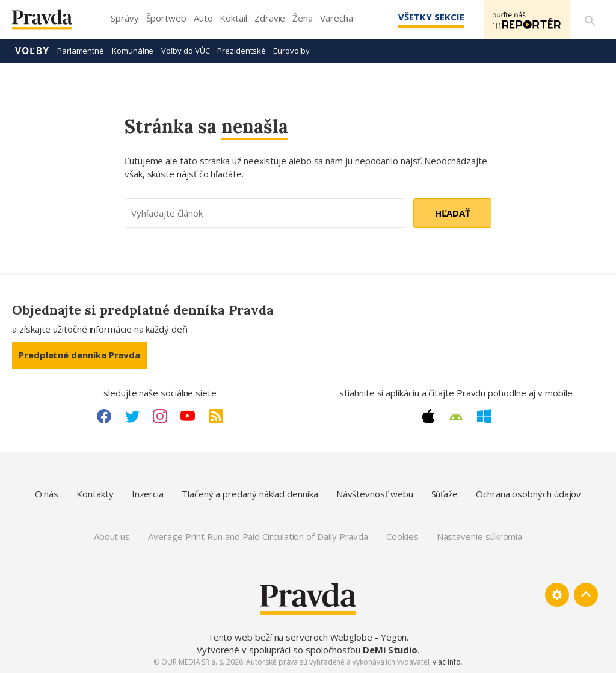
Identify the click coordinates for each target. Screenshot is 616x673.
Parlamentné (81, 51)
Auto (203, 18)
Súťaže (445, 494)
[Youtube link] (188, 416)
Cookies (402, 536)
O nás (47, 494)
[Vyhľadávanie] (590, 20)
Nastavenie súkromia (480, 536)
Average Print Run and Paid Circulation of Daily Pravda (258, 536)
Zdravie (270, 18)
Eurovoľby (291, 51)
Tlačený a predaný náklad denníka (250, 494)
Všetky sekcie (429, 17)
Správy (125, 18)
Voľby (32, 51)
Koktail (233, 18)
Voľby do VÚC (185, 51)
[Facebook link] (104, 416)
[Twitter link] (132, 416)
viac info (446, 662)
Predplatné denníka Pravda (79, 355)
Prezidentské (241, 51)
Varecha (336, 18)
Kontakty (95, 494)
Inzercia (148, 494)
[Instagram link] (160, 416)
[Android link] (456, 417)
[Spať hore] (586, 595)
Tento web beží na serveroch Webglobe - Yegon (307, 637)
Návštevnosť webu (375, 494)
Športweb (166, 18)
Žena (303, 18)
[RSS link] (216, 416)
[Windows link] (484, 416)
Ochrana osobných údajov (528, 494)
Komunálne (133, 51)
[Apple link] (428, 416)
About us (112, 536)
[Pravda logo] (51, 23)
